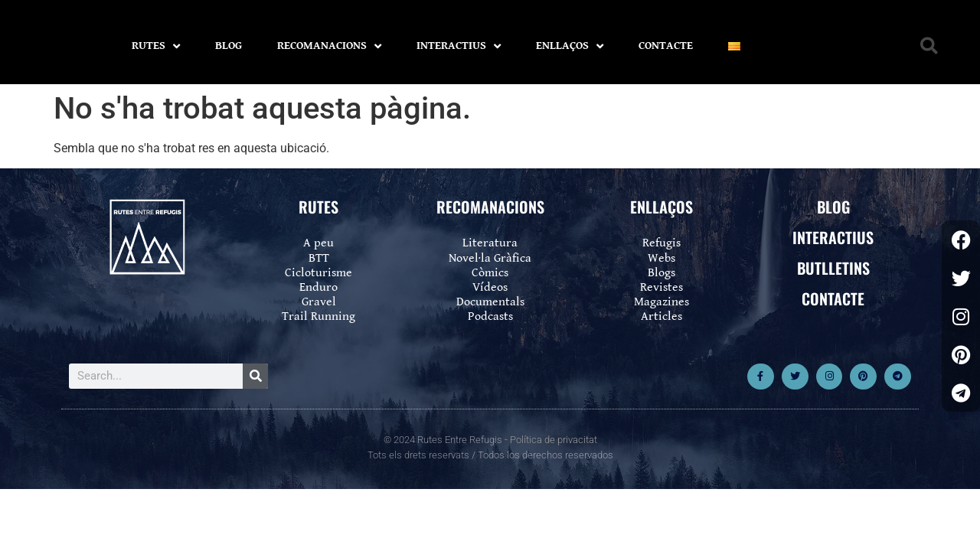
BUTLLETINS (833, 268)
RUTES (156, 46)
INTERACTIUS (459, 46)
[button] (929, 46)
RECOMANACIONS (329, 46)
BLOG (229, 46)
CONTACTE (666, 46)
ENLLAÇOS (570, 46)
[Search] (255, 376)
